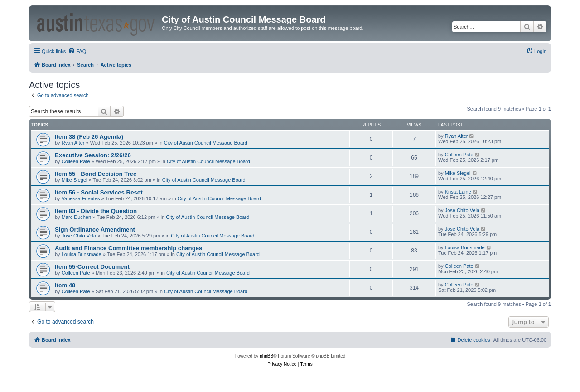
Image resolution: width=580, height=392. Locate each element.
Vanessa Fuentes (81, 198)
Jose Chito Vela (462, 210)
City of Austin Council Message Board (206, 143)
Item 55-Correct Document (92, 267)
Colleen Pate (76, 161)
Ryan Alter (73, 143)
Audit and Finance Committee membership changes (128, 248)
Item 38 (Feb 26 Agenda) (89, 137)
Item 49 (65, 285)
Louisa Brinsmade (82, 254)
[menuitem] (77, 51)
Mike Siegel (75, 180)
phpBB (266, 356)
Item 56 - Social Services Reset (99, 192)
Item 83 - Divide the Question (96, 211)
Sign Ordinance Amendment (95, 230)
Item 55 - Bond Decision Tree (96, 174)
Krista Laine (458, 192)
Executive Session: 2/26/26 (93, 155)
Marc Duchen (76, 217)
